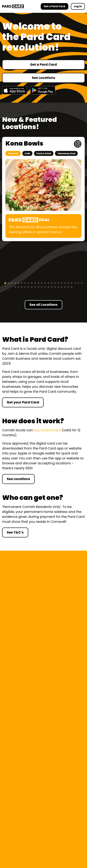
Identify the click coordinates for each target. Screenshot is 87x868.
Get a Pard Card (43, 65)
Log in (78, 6)
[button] (5, 283)
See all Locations (43, 305)
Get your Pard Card (23, 402)
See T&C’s (15, 532)
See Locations (43, 78)
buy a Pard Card (47, 430)
